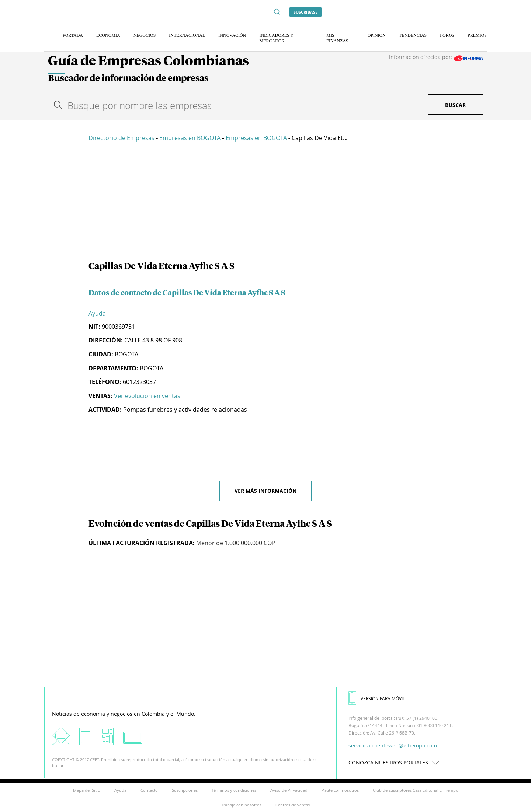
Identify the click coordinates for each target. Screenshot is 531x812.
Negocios (145, 35)
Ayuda (97, 313)
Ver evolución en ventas (147, 396)
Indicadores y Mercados (276, 38)
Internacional (187, 35)
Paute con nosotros (340, 790)
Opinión (377, 35)
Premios (477, 35)
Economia (108, 35)
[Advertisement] (265, 203)
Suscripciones (185, 790)
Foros (447, 35)
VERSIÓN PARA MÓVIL (377, 698)
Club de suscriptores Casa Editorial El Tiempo (416, 790)
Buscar (455, 105)
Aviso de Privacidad (289, 790)
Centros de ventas (293, 805)
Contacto (149, 790)
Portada (73, 35)
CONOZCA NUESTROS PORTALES (396, 762)
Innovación (232, 35)
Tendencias (413, 35)
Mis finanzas (337, 38)
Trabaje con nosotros (242, 805)
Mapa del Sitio (87, 790)
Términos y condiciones (234, 790)
